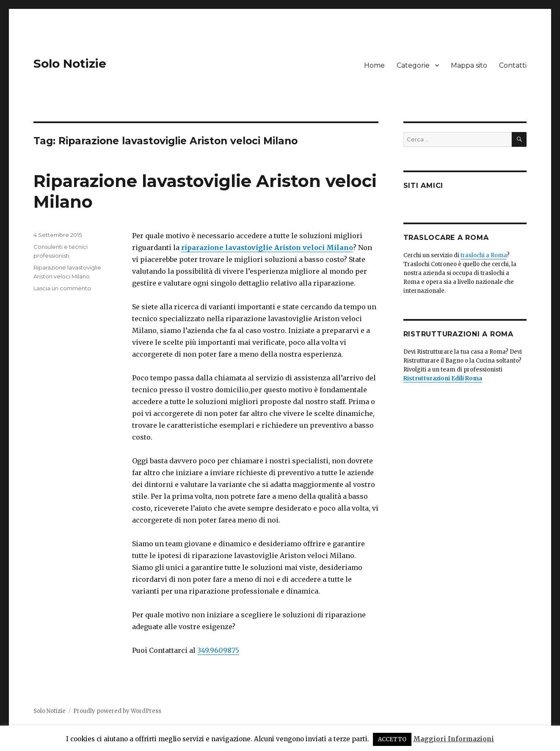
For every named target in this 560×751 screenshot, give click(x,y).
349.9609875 (218, 650)
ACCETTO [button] (392, 739)
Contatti (513, 65)
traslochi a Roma (484, 255)
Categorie (413, 65)
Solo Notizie (70, 63)
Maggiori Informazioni (454, 739)
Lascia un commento (62, 288)
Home (374, 65)
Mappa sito (469, 65)
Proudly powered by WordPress (117, 711)
